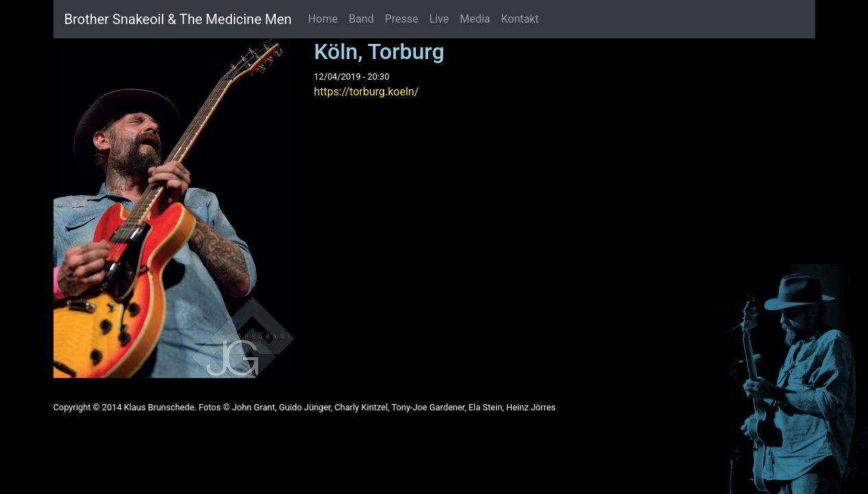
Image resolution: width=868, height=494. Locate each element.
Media (475, 19)
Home (323, 19)
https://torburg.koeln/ (367, 92)
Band (361, 19)
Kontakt (520, 19)
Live (439, 19)
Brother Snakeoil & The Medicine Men (178, 19)
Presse (402, 19)
